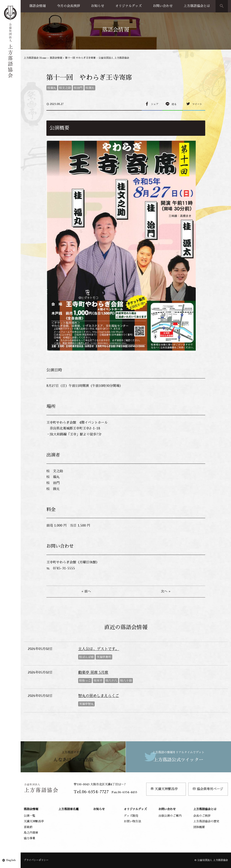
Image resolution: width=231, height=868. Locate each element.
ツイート (197, 104)
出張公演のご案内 (170, 816)
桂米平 (98, 681)
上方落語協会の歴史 (206, 821)
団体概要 (199, 827)
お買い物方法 (132, 821)
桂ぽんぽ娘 (86, 657)
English (11, 860)
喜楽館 (28, 827)
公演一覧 (29, 816)
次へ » (166, 591)
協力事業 (29, 838)
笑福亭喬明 (104, 657)
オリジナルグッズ (128, 6)
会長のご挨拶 (202, 816)
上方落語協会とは (197, 6)
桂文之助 (65, 88)
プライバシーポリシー (36, 860)
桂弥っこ (85, 681)
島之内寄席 (31, 833)
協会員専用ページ (208, 789)
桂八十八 (111, 681)
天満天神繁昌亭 (164, 789)
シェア (155, 104)
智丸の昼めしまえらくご (99, 696)
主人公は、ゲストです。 (99, 649)
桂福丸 (52, 88)
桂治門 (78, 88)
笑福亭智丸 (86, 704)
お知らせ (98, 6)
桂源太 (90, 88)
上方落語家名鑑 (68, 809)
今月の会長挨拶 (68, 6)
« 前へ (86, 591)
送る (174, 104)
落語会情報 (38, 6)
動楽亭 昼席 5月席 (93, 672)
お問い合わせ (163, 6)
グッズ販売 (131, 816)
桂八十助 (126, 681)
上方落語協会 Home (35, 58)
